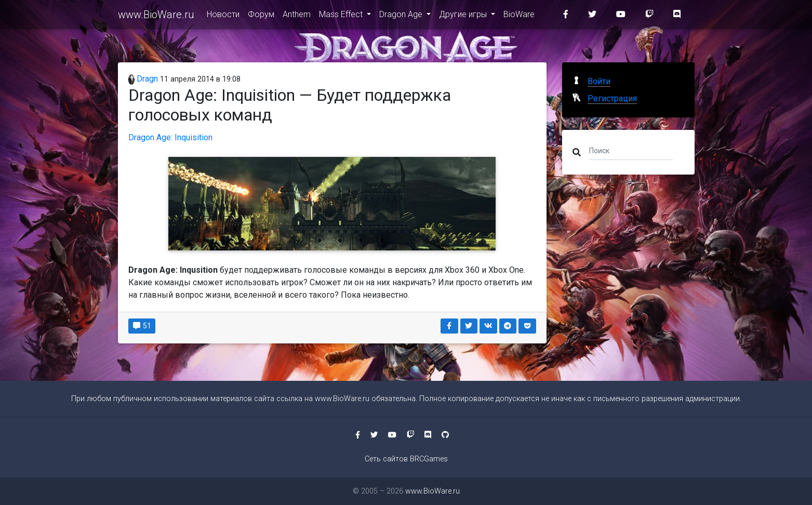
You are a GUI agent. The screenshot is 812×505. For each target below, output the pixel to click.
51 (142, 326)
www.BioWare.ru (156, 17)
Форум (261, 16)
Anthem (297, 16)
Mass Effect (342, 16)
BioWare (519, 16)
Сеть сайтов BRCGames (406, 459)
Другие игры (464, 16)
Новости (223, 16)
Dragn (143, 79)
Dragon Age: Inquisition (170, 137)
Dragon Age (402, 16)
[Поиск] (631, 150)
